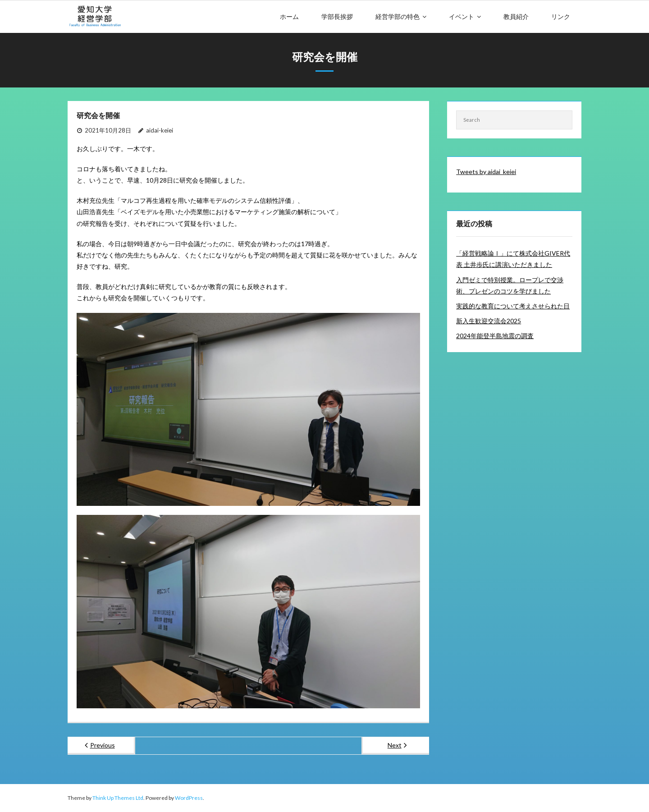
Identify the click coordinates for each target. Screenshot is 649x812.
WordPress (189, 798)
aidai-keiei (160, 130)
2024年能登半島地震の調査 (495, 336)
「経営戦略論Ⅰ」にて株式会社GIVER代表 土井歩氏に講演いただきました (513, 259)
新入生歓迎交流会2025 (489, 321)
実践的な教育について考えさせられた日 (513, 306)
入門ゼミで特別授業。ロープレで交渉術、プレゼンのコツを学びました (510, 285)
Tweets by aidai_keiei (486, 172)
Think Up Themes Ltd (118, 798)
